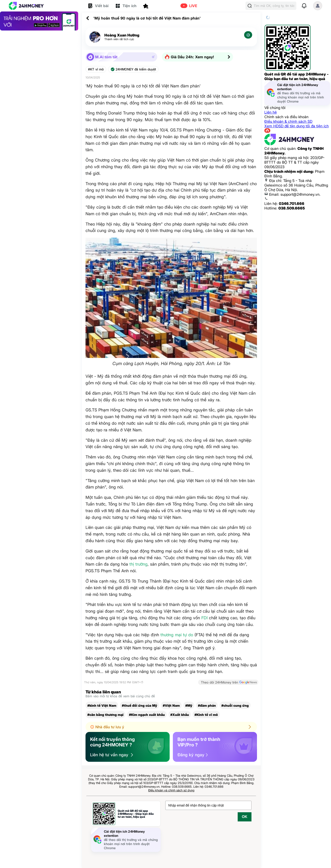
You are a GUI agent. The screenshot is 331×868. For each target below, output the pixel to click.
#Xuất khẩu (180, 715)
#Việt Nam (171, 705)
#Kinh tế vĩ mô (206, 715)
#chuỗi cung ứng (235, 705)
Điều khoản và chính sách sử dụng (171, 790)
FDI (204, 618)
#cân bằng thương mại (105, 715)
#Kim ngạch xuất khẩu (147, 715)
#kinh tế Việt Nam (102, 705)
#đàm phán (207, 705)
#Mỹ (189, 705)
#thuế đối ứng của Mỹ (140, 705)
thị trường (138, 564)
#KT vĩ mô (96, 69)
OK (245, 817)
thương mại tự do (177, 635)
